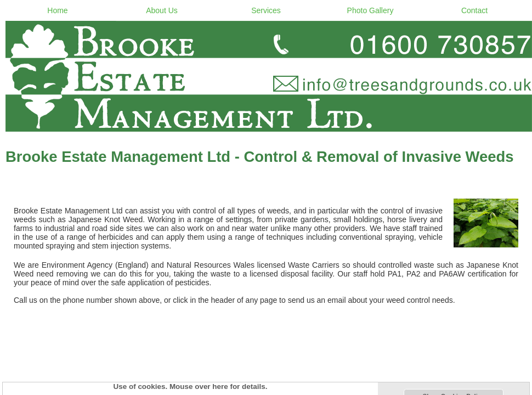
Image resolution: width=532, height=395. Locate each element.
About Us (162, 10)
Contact (474, 10)
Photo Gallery (370, 10)
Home (57, 10)
